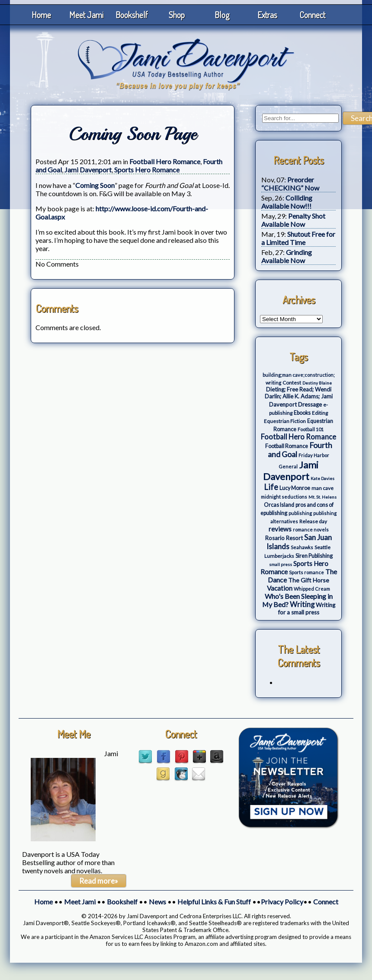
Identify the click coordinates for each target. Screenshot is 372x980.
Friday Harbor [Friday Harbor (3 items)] (314, 455)
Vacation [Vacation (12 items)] (280, 588)
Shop (177, 15)
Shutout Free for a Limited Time (298, 238)
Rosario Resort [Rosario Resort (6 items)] (284, 538)
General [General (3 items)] (288, 466)
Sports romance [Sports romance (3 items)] (306, 572)
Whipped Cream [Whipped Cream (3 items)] (312, 589)
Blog (222, 15)
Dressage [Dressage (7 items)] (310, 404)
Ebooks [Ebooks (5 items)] (302, 413)
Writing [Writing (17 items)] (302, 605)
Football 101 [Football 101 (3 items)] (311, 429)
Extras (267, 15)
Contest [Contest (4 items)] (292, 383)
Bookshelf (132, 15)
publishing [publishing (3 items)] (300, 513)
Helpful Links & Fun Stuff (214, 902)
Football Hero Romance (165, 161)
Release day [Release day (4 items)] (313, 521)
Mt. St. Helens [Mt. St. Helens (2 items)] (322, 497)
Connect (312, 15)
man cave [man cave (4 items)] (322, 488)
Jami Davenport (88, 170)
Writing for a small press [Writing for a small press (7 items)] (307, 609)
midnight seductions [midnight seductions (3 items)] (284, 497)
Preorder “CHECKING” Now (290, 184)
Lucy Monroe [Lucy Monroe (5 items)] (295, 488)
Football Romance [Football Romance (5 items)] (287, 446)
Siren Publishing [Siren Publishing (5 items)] (314, 556)
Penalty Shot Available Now (293, 220)
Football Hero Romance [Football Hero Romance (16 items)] (298, 437)
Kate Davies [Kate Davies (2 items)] (322, 478)
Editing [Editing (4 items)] (320, 413)
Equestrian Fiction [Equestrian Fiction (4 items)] (285, 421)
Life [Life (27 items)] (271, 487)
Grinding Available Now (287, 256)
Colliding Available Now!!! (287, 202)
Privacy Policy (282, 902)
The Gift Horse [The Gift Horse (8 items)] (309, 580)
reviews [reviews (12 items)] (280, 529)
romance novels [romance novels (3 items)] (311, 530)
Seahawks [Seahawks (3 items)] (302, 547)
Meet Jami (86, 15)
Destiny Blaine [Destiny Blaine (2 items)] (317, 383)
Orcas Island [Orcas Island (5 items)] (279, 505)
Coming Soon (95, 185)
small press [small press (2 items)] (281, 564)
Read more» (99, 881)
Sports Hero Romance (147, 170)
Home (41, 15)
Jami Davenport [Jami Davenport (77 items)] (291, 471)
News (157, 902)
